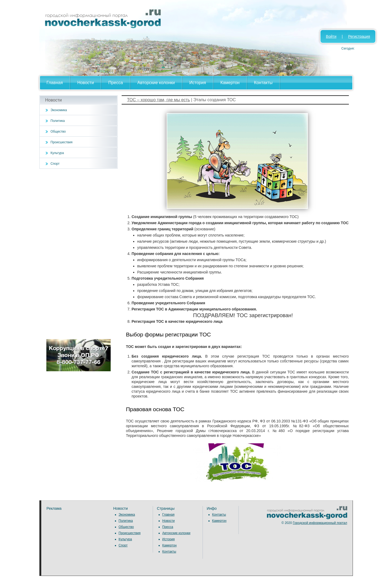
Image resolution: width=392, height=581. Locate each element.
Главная (55, 83)
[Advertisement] (79, 254)
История (198, 83)
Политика (58, 121)
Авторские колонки (156, 83)
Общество (58, 132)
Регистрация (359, 36)
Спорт (55, 164)
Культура (57, 153)
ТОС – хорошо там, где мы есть (158, 100)
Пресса (115, 83)
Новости (85, 83)
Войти (331, 36)
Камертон (230, 83)
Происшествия (62, 142)
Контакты (263, 83)
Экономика (59, 110)
